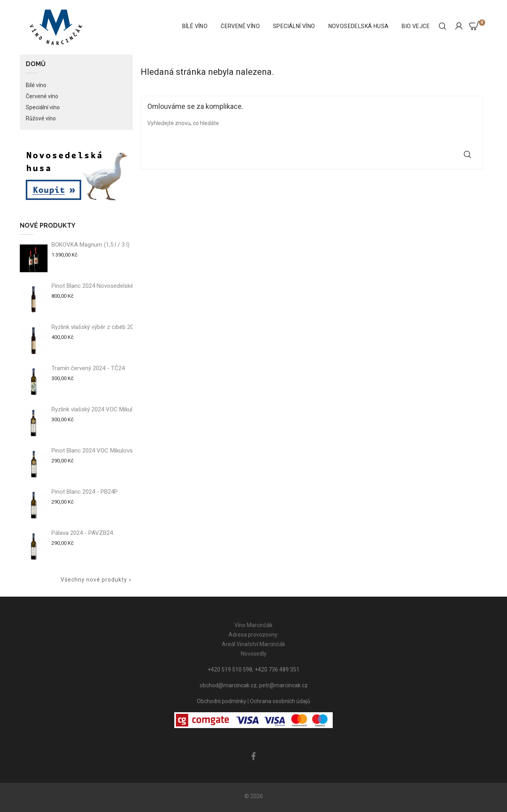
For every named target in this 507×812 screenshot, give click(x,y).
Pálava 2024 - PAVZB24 (82, 533)
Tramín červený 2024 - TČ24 (88, 368)
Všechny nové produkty (97, 580)
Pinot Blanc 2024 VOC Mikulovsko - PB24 (105, 451)
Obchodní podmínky (222, 701)
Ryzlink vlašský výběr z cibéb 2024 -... (99, 327)
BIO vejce (416, 26)
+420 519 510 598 (230, 669)
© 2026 (254, 796)
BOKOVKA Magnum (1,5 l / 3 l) (91, 245)
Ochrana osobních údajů (280, 701)
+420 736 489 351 (277, 669)
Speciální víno (294, 26)
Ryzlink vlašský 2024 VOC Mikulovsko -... (104, 409)
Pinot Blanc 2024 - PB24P (85, 492)
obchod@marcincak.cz (228, 685)
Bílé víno (195, 26)
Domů (36, 64)
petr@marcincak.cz (283, 685)
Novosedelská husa (359, 26)
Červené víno (240, 26)
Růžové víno (41, 118)
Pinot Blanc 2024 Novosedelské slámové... (106, 286)
